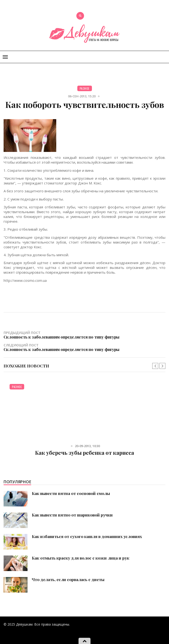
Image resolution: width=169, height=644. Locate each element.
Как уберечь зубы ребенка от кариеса (85, 453)
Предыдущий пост (84, 335)
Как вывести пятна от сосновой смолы (71, 493)
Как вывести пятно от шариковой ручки (72, 515)
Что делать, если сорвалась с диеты (68, 579)
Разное (85, 88)
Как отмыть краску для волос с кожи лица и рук (81, 558)
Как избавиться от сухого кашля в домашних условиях (87, 536)
